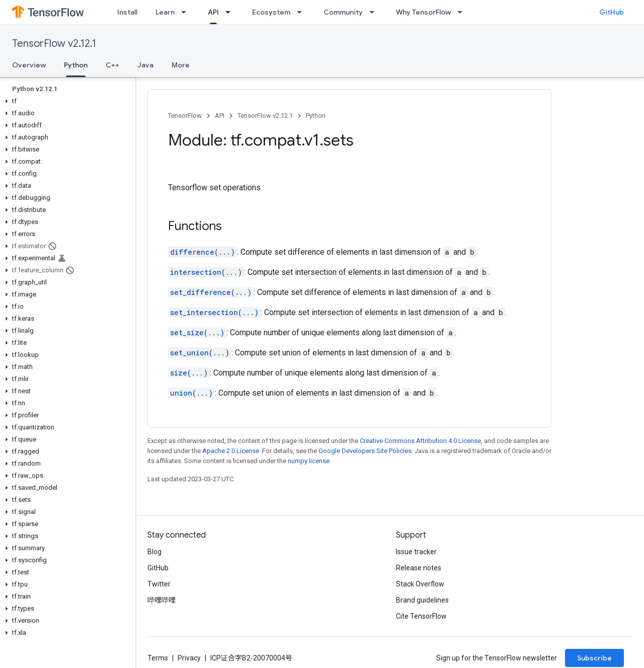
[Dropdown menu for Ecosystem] (302, 12)
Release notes (419, 568)
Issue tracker (416, 552)
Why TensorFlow (423, 12)
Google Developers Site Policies (365, 451)
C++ (112, 65)
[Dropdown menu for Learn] (187, 12)
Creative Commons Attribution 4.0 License (420, 441)
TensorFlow (185, 116)
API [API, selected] (213, 12)
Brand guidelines (422, 600)
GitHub (612, 12)
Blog (154, 552)
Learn (165, 12)
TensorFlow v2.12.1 (54, 44)
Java (145, 65)
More (181, 65)
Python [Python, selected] (76, 65)
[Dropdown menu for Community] (375, 12)
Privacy (189, 658)
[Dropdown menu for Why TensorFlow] (463, 12)
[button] (66, 101)
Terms (158, 658)
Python (316, 116)
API (220, 116)
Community (343, 12)
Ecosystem (271, 12)
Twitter (159, 584)
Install (127, 12)
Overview (29, 65)
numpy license (309, 461)
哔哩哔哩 (162, 600)
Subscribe (594, 658)
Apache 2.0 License (231, 451)
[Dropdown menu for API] (231, 12)
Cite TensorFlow (421, 616)
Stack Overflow (420, 584)
